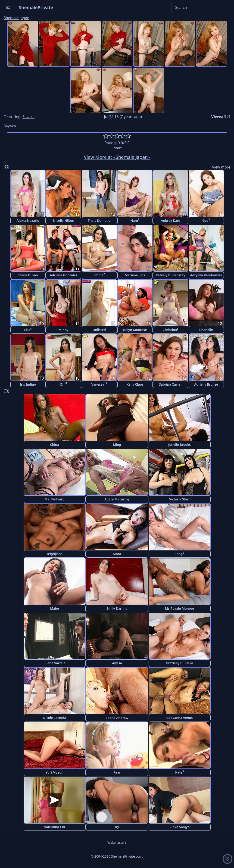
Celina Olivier (28, 275)
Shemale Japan (17, 18)
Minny (64, 330)
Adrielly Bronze (206, 384)
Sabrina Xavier (170, 384)
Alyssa (117, 663)
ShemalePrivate (36, 7)
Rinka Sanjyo (179, 827)
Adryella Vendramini (206, 275)
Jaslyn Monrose (135, 330)
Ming (117, 445)
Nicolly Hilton (64, 220)
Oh (64, 384)
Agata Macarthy (117, 499)
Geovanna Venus (180, 718)
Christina (171, 329)
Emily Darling (117, 608)
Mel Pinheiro (55, 499)
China (55, 445)
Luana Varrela (55, 663)
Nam (135, 220)
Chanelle (206, 330)
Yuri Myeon (55, 772)
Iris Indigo (28, 384)
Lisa (28, 329)
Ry (117, 827)
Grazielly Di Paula (179, 663)
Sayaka (28, 117)
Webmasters (117, 842)
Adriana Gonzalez (64, 275)
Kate (179, 772)
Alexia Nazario (28, 220)
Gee (206, 220)
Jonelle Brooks (179, 445)
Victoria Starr (180, 499)
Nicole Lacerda (54, 718)
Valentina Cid (55, 827)
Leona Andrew (117, 718)
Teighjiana (54, 554)
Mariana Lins (135, 275)
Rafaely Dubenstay (171, 275)
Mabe (54, 608)
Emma (99, 275)
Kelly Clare (135, 384)
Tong (179, 554)
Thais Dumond (99, 220)
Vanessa (99, 384)
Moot (117, 554)
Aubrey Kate (170, 220)
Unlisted (99, 330)
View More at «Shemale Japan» (117, 157)
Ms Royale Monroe (180, 608)
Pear (117, 772)
